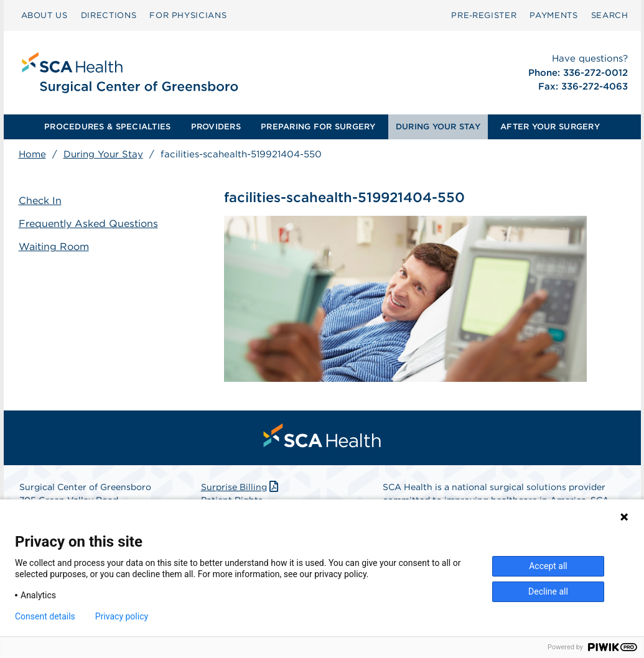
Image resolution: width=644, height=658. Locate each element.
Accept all (548, 566)
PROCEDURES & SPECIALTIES (107, 127)
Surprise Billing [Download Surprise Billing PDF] (241, 487)
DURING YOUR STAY (438, 127)
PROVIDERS (216, 127)
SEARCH (610, 15)
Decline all (548, 591)
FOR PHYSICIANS (188, 15)
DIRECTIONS (109, 15)
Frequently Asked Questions (88, 224)
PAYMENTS (553, 15)
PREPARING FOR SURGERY (318, 127)
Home (32, 154)
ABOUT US (44, 15)
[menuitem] (44, 16)
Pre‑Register (484, 15)
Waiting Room (54, 247)
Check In (40, 201)
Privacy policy (122, 616)
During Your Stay (103, 154)
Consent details (45, 616)
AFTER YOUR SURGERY (550, 127)
